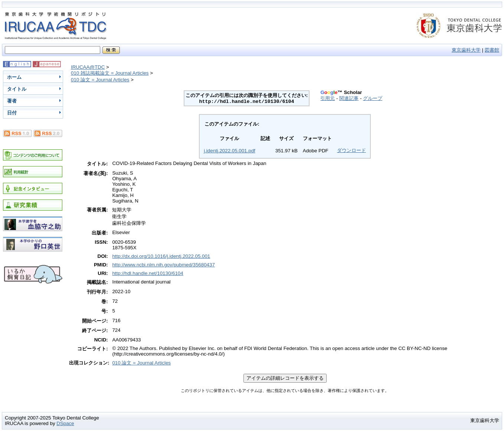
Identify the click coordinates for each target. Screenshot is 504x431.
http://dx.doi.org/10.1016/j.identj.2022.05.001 (161, 256)
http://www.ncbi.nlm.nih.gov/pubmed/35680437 (163, 265)
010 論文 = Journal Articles (100, 80)
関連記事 (349, 98)
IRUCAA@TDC (88, 67)
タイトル (17, 89)
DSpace (65, 423)
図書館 (492, 50)
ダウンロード (351, 150)
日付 (12, 113)
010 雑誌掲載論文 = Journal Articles (110, 73)
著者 (12, 101)
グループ (373, 98)
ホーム (14, 77)
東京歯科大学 (466, 50)
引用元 (328, 98)
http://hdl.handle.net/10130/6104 (148, 273)
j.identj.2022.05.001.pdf (230, 151)
